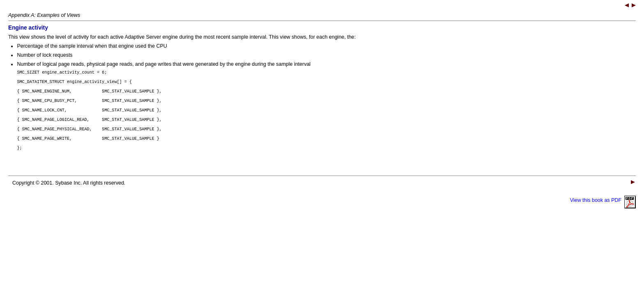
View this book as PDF (603, 211)
